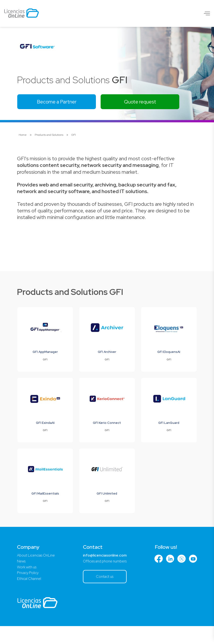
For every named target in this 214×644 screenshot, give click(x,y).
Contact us (105, 594)
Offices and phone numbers (105, 578)
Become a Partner (58, 102)
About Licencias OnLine (37, 572)
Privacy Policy (28, 590)
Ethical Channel (30, 596)
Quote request (145, 102)
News (21, 578)
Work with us (27, 584)
